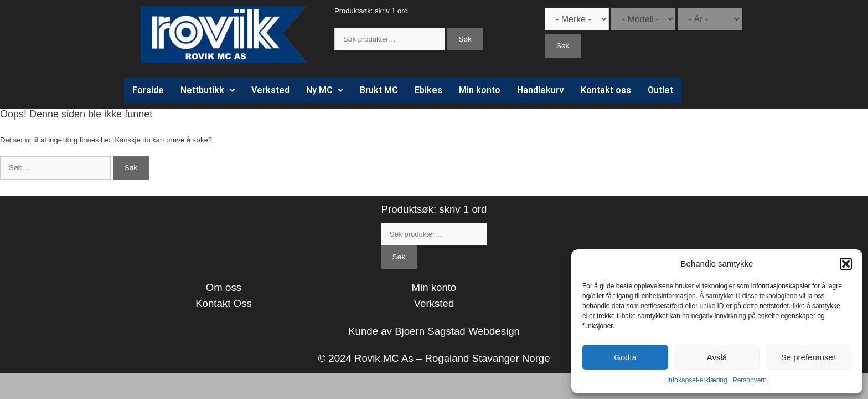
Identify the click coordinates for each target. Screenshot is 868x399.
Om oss (224, 287)
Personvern (750, 380)
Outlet (660, 90)
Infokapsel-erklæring (697, 380)
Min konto (480, 90)
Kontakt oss (606, 90)
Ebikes (428, 90)
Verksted (270, 90)
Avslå (717, 357)
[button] (846, 264)
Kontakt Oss (224, 303)
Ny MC (325, 90)
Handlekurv (541, 90)
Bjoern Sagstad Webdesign (457, 331)
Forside (148, 90)
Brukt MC (379, 90)
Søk (465, 39)
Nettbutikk (208, 90)
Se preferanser (808, 357)
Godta (625, 357)
